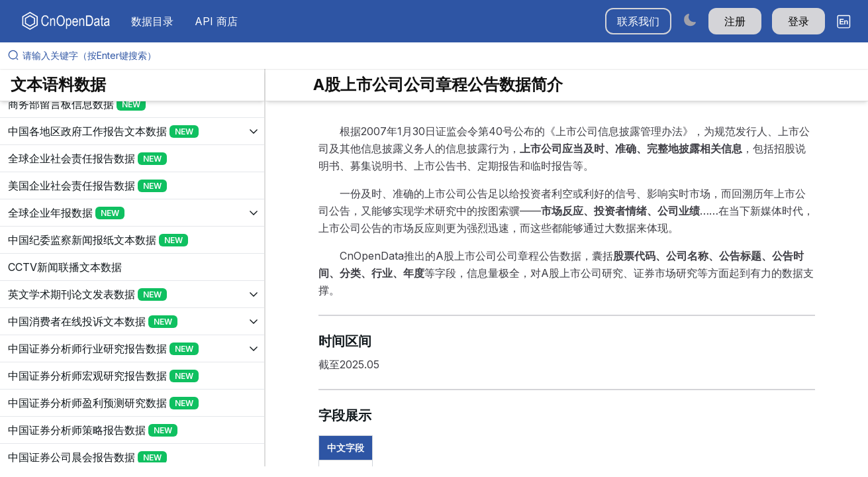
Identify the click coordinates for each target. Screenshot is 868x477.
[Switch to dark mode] (690, 20)
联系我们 (638, 21)
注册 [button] (735, 21)
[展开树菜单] (132, 104)
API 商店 (216, 21)
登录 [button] (798, 21)
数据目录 (152, 21)
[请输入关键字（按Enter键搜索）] (439, 56)
